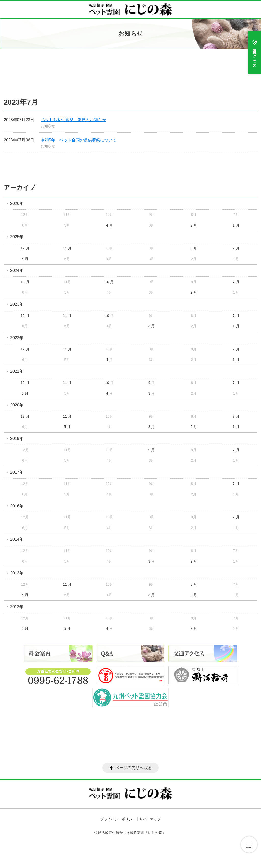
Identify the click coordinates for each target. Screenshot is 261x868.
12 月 (25, 248)
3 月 (152, 326)
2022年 (17, 338)
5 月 (67, 427)
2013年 (17, 573)
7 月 (236, 248)
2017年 (17, 472)
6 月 (25, 259)
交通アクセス (255, 52)
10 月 (109, 282)
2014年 (17, 539)
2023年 (17, 304)
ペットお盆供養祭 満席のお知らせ (73, 120)
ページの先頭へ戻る (134, 768)
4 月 (109, 225)
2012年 (17, 607)
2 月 (194, 225)
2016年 (17, 506)
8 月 (194, 248)
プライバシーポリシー (118, 819)
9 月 (152, 383)
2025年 (17, 237)
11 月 (67, 248)
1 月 (236, 225)
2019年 (17, 439)
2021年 (17, 371)
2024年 (17, 271)
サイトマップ (150, 819)
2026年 (17, 203)
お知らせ (48, 126)
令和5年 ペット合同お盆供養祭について (79, 140)
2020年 (17, 405)
